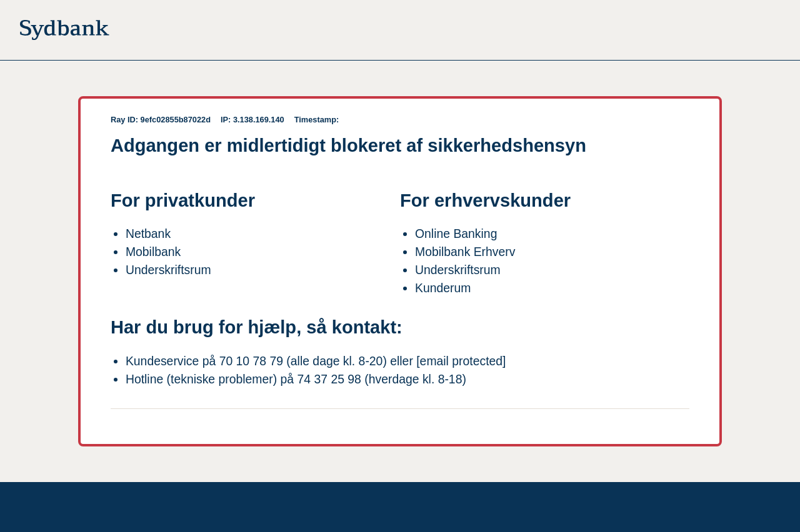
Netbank (148, 234)
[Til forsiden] (65, 32)
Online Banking (456, 234)
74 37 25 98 (329, 379)
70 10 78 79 (251, 361)
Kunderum (443, 288)
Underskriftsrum (168, 270)
